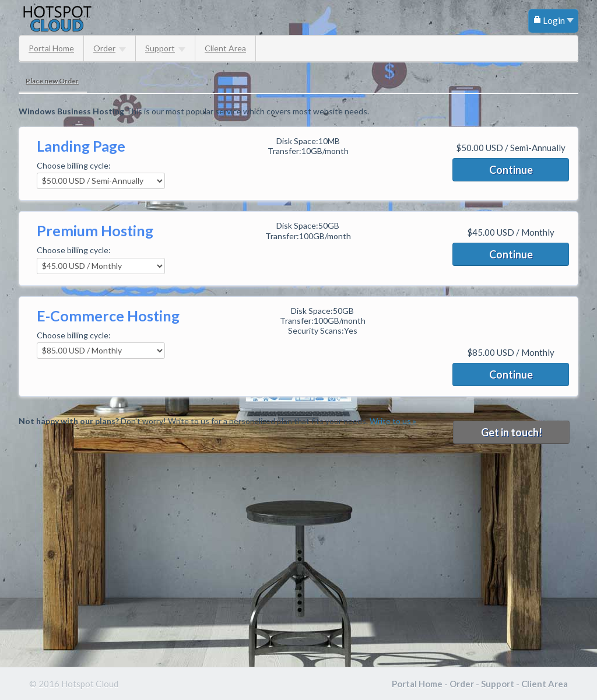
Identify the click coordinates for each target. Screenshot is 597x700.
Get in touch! (512, 432)
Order (110, 48)
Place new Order (52, 81)
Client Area (225, 48)
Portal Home (51, 48)
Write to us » (393, 421)
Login (553, 20)
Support (165, 48)
